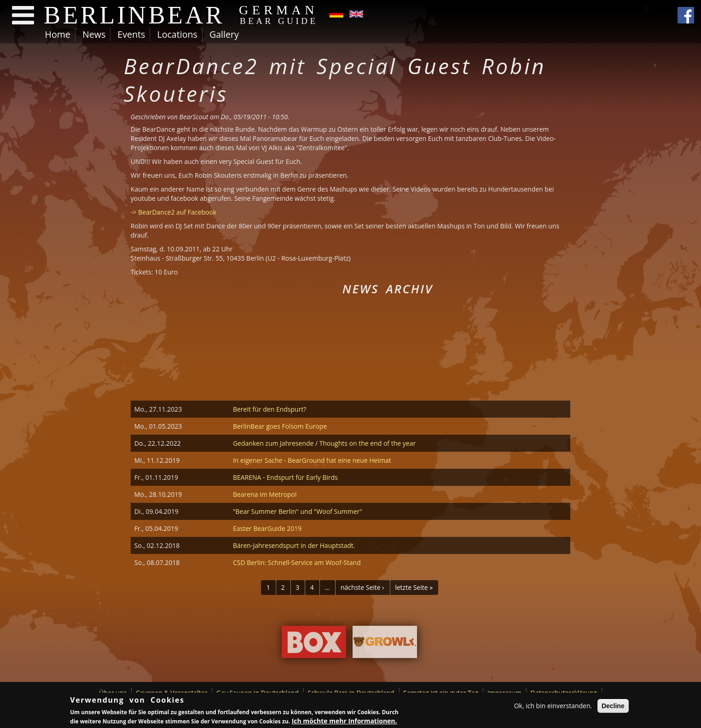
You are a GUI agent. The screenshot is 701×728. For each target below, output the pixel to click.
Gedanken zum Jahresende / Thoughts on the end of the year (324, 443)
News (94, 34)
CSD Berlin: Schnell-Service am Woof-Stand (297, 562)
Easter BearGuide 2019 (267, 528)
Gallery (224, 34)
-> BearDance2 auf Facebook (174, 212)
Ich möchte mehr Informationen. (345, 721)
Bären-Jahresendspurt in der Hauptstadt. (294, 545)
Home (58, 34)
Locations (177, 34)
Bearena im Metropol (265, 494)
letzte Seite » (414, 587)
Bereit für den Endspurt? (269, 409)
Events (131, 34)
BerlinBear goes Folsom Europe (280, 426)
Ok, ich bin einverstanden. (553, 706)
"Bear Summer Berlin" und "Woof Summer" (298, 511)
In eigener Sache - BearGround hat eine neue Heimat (312, 460)
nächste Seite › (362, 587)
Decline (613, 706)
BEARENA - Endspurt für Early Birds (285, 477)
